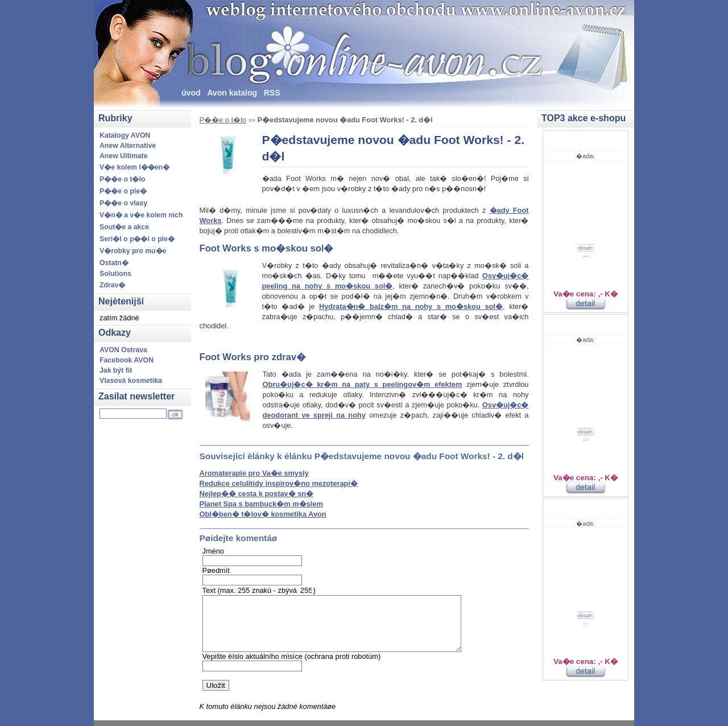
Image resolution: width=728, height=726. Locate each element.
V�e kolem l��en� (135, 167)
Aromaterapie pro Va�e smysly (254, 473)
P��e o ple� (123, 191)
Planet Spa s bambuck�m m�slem (261, 504)
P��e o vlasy (123, 203)
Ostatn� (114, 263)
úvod (191, 93)
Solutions (115, 274)
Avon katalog (232, 93)
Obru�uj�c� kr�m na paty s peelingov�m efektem (363, 384)
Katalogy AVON (125, 135)
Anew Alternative (128, 146)
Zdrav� (112, 285)
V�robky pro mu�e (133, 251)
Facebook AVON (127, 360)
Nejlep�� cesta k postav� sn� (257, 494)
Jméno (213, 551)
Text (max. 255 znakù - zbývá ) (259, 590)
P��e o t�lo (223, 120)
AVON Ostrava (123, 350)
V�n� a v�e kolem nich (141, 215)
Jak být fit (116, 370)
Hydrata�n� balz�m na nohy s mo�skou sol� (411, 306)
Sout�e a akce (124, 227)
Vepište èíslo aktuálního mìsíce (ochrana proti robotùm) (292, 656)
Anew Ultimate (124, 156)
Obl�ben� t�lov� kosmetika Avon (263, 514)
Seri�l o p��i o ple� (137, 239)
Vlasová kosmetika (131, 381)
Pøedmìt (216, 570)
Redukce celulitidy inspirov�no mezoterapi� (279, 483)
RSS (272, 93)
